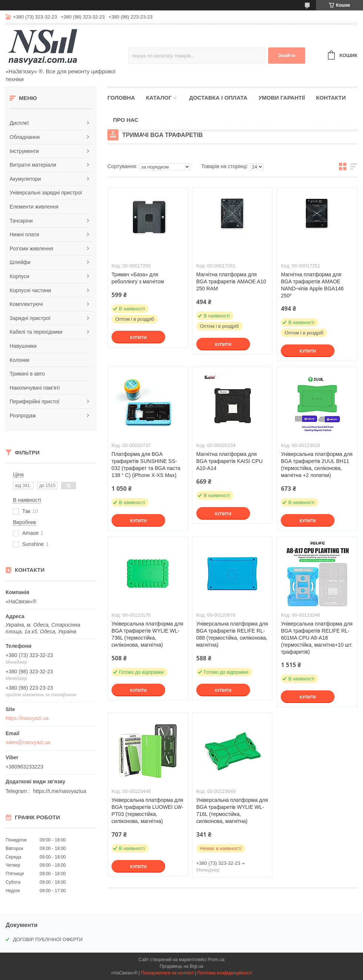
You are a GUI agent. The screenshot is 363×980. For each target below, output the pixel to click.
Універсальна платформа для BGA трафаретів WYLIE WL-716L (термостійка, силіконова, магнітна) (232, 811)
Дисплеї (19, 123)
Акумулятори (25, 179)
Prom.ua (216, 960)
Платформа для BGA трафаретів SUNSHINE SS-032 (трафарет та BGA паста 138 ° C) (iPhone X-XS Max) (146, 465)
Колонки (19, 360)
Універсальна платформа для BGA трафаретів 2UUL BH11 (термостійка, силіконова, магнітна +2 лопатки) (317, 465)
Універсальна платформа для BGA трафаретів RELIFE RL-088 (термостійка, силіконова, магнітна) (232, 634)
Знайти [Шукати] (287, 55)
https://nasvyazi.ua (27, 718)
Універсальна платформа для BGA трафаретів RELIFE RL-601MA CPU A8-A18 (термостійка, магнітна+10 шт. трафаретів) (317, 638)
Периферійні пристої (34, 401)
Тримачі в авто (27, 374)
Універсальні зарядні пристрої (46, 193)
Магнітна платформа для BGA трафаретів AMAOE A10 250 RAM (231, 281)
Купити (138, 337)
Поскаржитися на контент (167, 973)
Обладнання (25, 137)
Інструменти (24, 151)
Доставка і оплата (218, 98)
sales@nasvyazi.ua (28, 742)
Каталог (159, 98)
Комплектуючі (26, 304)
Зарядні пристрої (30, 318)
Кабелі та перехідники (36, 332)
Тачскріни (21, 221)
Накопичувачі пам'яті (35, 388)
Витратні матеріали (33, 165)
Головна (121, 98)
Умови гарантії (282, 98)
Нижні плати (24, 234)
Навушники (23, 346)
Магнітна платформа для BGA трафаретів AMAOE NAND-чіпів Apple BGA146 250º (312, 285)
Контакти (331, 98)
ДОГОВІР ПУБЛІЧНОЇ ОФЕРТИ (48, 939)
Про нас (126, 120)
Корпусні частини (30, 290)
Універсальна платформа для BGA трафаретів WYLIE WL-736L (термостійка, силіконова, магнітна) (147, 634)
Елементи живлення (34, 207)
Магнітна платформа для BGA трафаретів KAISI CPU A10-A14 (229, 461)
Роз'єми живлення (31, 249)
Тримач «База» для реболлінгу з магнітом (138, 278)
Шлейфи (20, 262)
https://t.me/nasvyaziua (59, 791)
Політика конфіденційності (225, 973)
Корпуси (19, 276)
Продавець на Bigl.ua (181, 966)
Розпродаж (23, 416)
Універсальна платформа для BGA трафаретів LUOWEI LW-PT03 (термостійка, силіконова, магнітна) (147, 811)
